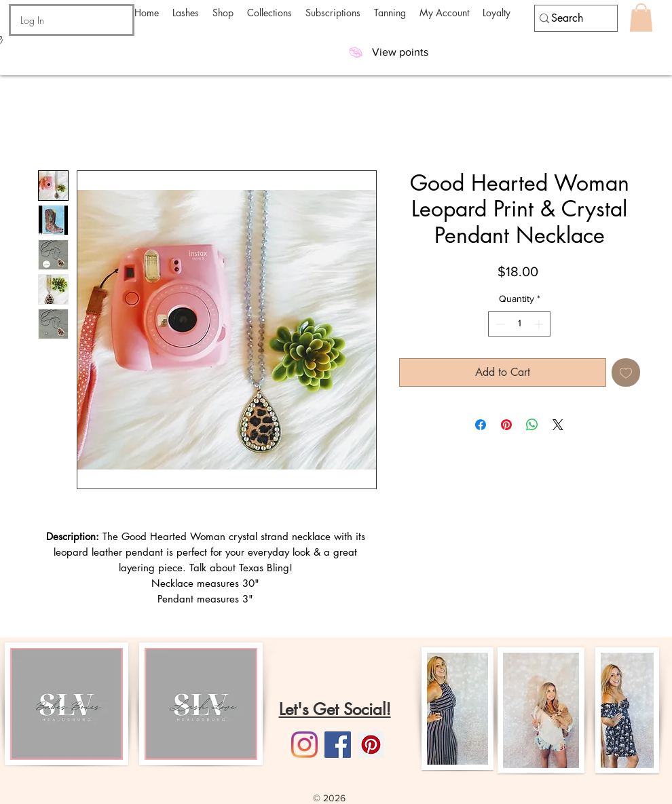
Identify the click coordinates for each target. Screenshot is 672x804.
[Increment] (540, 324)
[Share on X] (558, 425)
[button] (186, 13)
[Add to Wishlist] (626, 372)
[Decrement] (499, 324)
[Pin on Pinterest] (506, 425)
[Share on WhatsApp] (532, 425)
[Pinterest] (371, 745)
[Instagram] (304, 745)
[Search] (570, 18)
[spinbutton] (519, 324)
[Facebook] (338, 745)
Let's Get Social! (335, 709)
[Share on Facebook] (481, 425)
